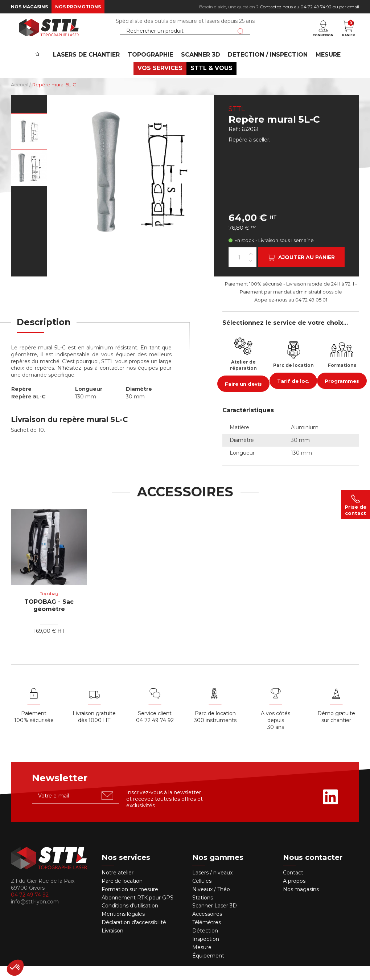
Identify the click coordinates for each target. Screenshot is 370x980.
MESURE (322, 67)
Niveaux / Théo (211, 903)
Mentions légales (123, 928)
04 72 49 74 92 (316, 7)
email (353, 7)
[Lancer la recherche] (240, 37)
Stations (203, 912)
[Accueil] (44, 62)
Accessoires (207, 928)
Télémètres (207, 936)
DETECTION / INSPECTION (264, 67)
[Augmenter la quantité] (251, 268)
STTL (237, 123)
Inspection (206, 953)
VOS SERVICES (161, 82)
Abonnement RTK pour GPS (137, 912)
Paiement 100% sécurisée (34, 731)
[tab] (44, 341)
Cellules (202, 895)
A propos (294, 895)
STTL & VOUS (210, 82)
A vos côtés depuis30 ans (276, 735)
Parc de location (122, 895)
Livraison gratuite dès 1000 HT (94, 731)
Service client (155, 728)
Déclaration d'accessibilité (134, 936)
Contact (293, 887)
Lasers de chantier (91, 67)
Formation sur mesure (130, 903)
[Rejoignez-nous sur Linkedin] (330, 811)
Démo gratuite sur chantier (336, 731)
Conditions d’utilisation (130, 920)
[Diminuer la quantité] (251, 274)
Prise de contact (355, 505)
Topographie (152, 67)
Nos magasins (29, 7)
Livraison (112, 945)
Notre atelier (118, 887)
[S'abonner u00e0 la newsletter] (107, 810)
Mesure (202, 961)
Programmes (342, 395)
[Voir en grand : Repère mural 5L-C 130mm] (29, 182)
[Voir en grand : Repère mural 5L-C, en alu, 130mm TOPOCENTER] (29, 145)
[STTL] (49, 34)
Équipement (209, 970)
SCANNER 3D (200, 67)
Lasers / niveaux (212, 887)
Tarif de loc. (293, 395)
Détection (206, 945)
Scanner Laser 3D (215, 920)
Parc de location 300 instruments (215, 731)
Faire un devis (243, 398)
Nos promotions (78, 7)
